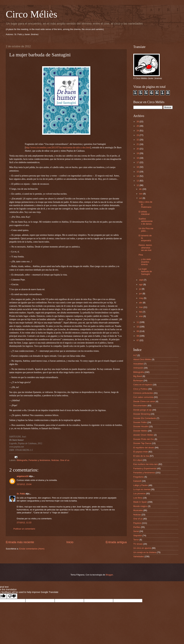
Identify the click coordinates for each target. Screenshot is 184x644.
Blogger (109, 575)
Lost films (138, 498)
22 (138, 140)
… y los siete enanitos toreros (145, 262)
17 (138, 162)
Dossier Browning (142, 414)
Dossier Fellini (140, 422)
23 (138, 135)
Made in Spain (140, 502)
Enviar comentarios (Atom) (32, 549)
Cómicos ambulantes (143, 393)
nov (141, 194)
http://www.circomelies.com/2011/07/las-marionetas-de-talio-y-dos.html (58, 148)
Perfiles (137, 527)
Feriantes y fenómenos (39, 460)
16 (138, 167)
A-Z (135, 355)
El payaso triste (141, 452)
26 (138, 122)
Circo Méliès (32, 14)
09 (138, 331)
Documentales (140, 406)
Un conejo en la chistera (145, 552)
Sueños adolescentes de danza (146, 221)
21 (138, 144)
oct (141, 198)
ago (141, 284)
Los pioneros (139, 494)
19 (138, 153)
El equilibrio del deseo (144, 448)
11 (138, 322)
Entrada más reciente (20, 542)
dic (141, 189)
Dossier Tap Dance (142, 443)
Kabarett (137, 481)
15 (138, 172)
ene (141, 316)
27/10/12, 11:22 (24, 522)
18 (138, 158)
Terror (136, 540)
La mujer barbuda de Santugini (145, 272)
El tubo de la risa (141, 456)
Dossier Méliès (140, 431)
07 (138, 340)
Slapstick (138, 536)
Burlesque (138, 380)
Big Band (138, 376)
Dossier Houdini (141, 426)
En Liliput (138, 460)
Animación (138, 368)
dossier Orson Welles (143, 435)
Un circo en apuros (142, 548)
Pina (141, 255)
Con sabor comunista (143, 397)
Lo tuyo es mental (142, 489)
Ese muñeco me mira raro (146, 464)
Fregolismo (139, 477)
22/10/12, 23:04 (24, 484)
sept (141, 280)
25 (138, 126)
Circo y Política (140, 389)
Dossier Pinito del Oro (144, 439)
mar (141, 307)
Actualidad (138, 364)
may (141, 298)
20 (138, 149)
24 (138, 131)
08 (138, 336)
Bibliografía (22, 460)
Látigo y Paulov (141, 485)
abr (141, 303)
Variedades (139, 556)
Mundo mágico (140, 506)
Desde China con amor (144, 401)
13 (138, 181)
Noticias (55, 460)
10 (138, 327)
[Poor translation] (12, 596)
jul (140, 289)
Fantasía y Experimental (145, 468)
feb (141, 312)
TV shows (138, 544)
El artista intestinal (144, 213)
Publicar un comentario (24, 529)
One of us (65, 460)
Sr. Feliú (21, 494)
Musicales (138, 510)
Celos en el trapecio (143, 385)
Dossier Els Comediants (145, 418)
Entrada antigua (116, 542)
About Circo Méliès (142, 359)
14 (138, 176)
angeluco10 (23, 476)
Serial (136, 531)
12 (138, 185)
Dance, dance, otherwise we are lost (145, 248)
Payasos (137, 523)
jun (141, 293)
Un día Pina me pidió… (146, 230)
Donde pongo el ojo (143, 410)
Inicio (70, 542)
